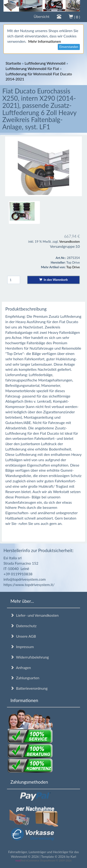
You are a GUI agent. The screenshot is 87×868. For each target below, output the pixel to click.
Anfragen (21, 668)
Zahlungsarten (25, 678)
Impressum (22, 647)
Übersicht (42, 16)
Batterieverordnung (29, 688)
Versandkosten (69, 241)
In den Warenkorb (53, 280)
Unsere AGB (23, 636)
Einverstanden (69, 47)
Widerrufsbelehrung (30, 657)
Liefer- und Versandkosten (35, 615)
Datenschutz (23, 626)
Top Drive (73, 267)
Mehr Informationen (44, 41)
